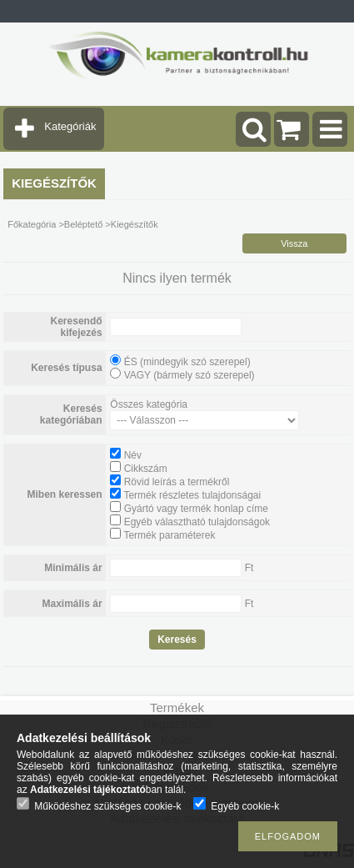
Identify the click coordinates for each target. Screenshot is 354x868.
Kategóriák (70, 126)
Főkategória (32, 224)
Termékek (177, 707)
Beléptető (83, 224)
